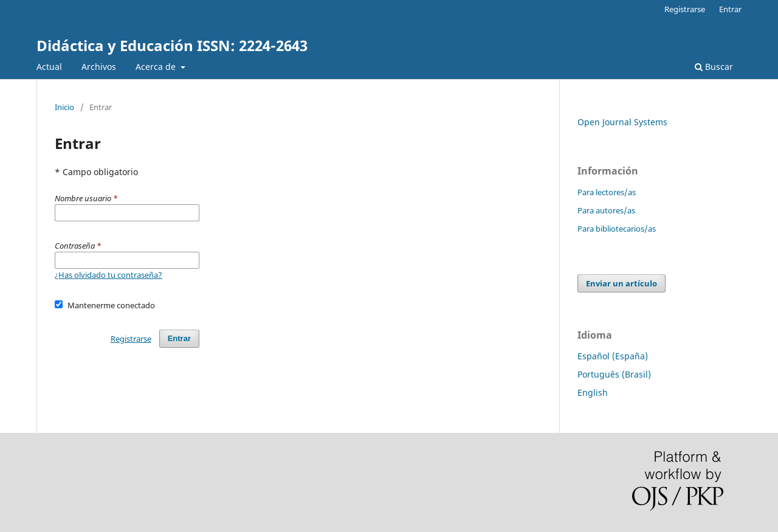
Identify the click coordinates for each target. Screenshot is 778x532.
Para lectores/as (607, 192)
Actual (49, 67)
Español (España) (613, 356)
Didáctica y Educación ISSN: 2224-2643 (172, 45)
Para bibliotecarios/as (617, 229)
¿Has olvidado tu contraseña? (108, 275)
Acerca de (157, 67)
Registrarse (685, 9)
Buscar (714, 67)
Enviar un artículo (621, 283)
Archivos (99, 67)
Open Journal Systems (622, 122)
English (593, 392)
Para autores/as (606, 210)
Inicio (64, 107)
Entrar (730, 9)
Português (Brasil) (614, 374)
